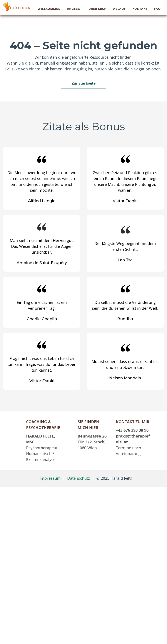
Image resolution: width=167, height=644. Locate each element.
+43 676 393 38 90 (132, 430)
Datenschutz (78, 478)
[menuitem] (49, 9)
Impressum (50, 478)
